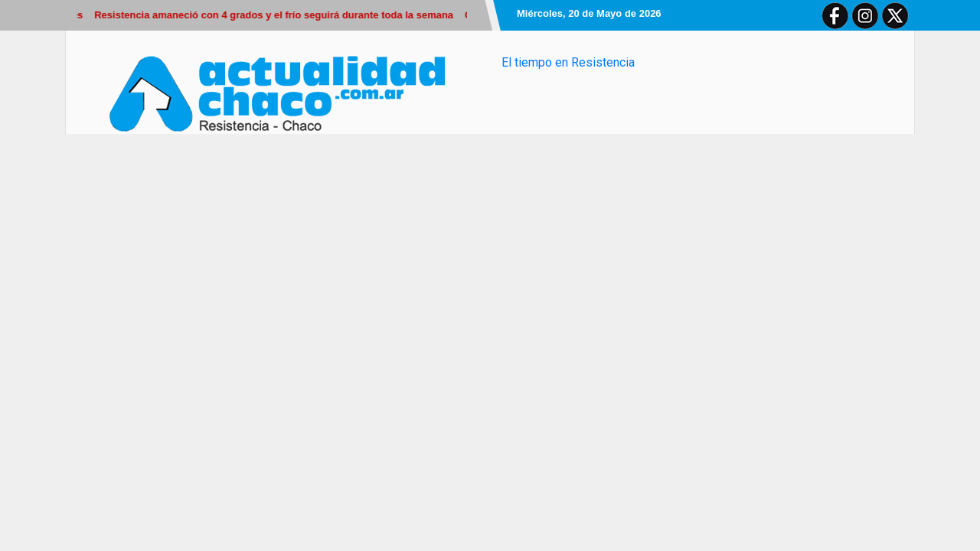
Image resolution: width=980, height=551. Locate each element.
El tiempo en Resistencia (568, 62)
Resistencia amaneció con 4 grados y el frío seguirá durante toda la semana (276, 15)
